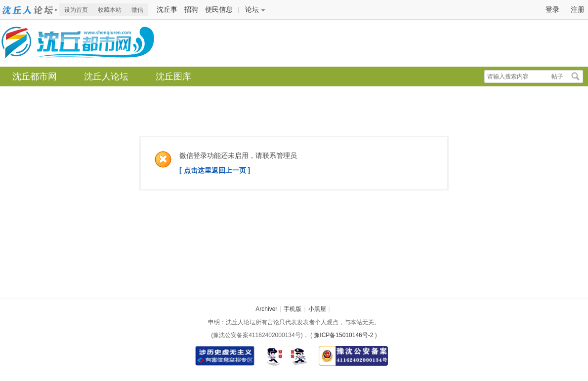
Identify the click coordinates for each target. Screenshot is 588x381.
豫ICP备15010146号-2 (343, 335)
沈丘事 (167, 9)
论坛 (252, 9)
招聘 (191, 9)
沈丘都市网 (30, 10)
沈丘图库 (173, 76)
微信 (137, 10)
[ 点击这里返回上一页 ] (215, 170)
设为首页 (76, 10)
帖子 (557, 76)
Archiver (266, 309)
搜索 (576, 77)
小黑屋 (317, 309)
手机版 (293, 309)
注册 (578, 9)
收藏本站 (110, 10)
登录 (552, 9)
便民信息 (219, 9)
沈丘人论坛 (106, 76)
